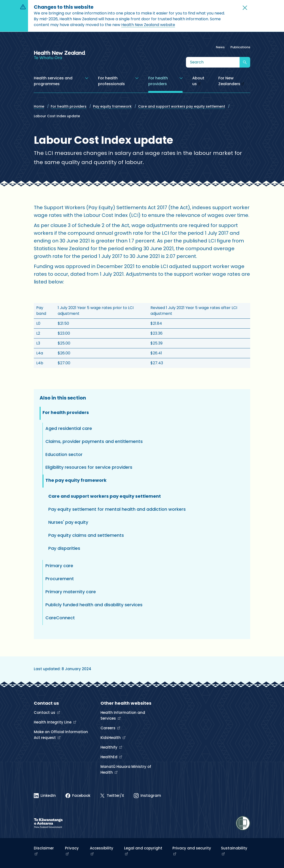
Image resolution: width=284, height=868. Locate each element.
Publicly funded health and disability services (94, 605)
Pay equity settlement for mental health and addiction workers (117, 509)
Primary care (59, 566)
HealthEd (109, 757)
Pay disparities (64, 548)
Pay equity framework (112, 106)
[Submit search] (245, 62)
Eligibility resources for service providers (89, 467)
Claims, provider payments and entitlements (94, 441)
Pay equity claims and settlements (86, 535)
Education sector (64, 454)
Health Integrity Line (53, 722)
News (220, 47)
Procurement (60, 579)
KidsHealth (111, 738)
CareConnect (60, 618)
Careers (108, 728)
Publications (240, 47)
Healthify (109, 747)
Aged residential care (69, 428)
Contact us (45, 713)
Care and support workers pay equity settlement (182, 106)
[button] (245, 8)
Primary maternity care (71, 592)
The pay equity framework (76, 480)
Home (39, 106)
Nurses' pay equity (68, 522)
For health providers (69, 106)
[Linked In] (45, 796)
